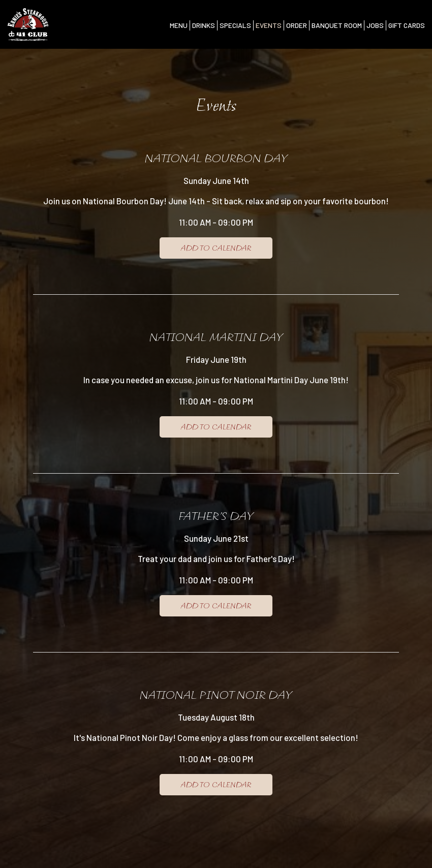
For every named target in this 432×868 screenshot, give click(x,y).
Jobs (375, 25)
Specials (235, 25)
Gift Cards (407, 25)
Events (269, 25)
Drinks (204, 25)
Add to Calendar (216, 248)
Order (297, 25)
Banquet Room (337, 25)
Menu (179, 25)
